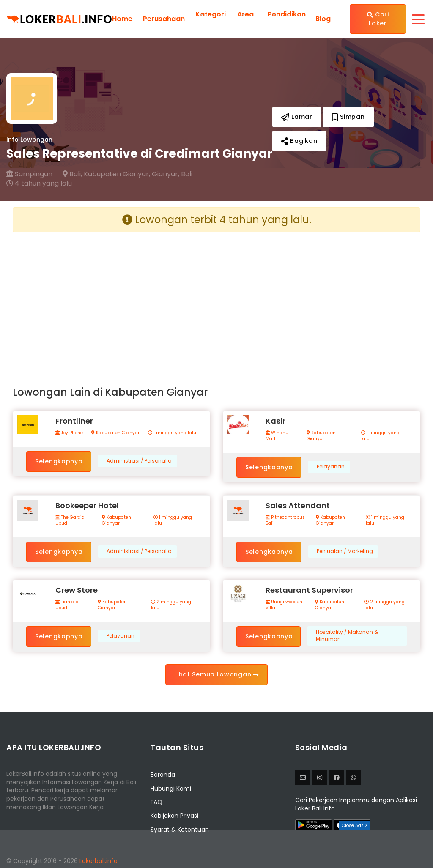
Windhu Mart (277, 436)
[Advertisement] (111, 298)
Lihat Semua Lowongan (216, 674)
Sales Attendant (298, 505)
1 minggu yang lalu (172, 433)
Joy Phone (69, 433)
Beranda (163, 775)
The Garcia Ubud (70, 520)
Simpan (348, 117)
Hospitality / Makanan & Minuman (347, 636)
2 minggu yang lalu (171, 605)
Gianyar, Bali (172, 174)
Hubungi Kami (171, 789)
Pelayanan (331, 467)
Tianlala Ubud (67, 605)
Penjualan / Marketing (345, 551)
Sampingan (29, 174)
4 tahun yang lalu (39, 183)
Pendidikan (287, 14)
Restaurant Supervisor (309, 590)
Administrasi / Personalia (139, 461)
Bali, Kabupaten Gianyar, (106, 174)
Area (245, 14)
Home (122, 19)
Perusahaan (164, 19)
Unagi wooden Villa (284, 605)
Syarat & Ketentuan (180, 830)
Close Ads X (355, 826)
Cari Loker (378, 19)
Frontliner (74, 421)
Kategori (211, 14)
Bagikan (299, 141)
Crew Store (77, 590)
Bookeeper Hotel (87, 505)
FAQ (156, 802)
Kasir (275, 421)
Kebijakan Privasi (174, 816)
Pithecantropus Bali (285, 520)
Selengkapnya (59, 461)
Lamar (297, 117)
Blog (323, 19)
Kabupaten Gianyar (115, 433)
